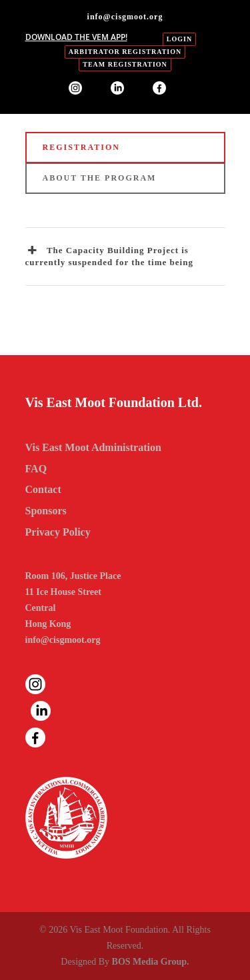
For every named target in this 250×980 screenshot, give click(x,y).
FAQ (36, 469)
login (179, 39)
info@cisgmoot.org (63, 640)
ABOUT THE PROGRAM (100, 178)
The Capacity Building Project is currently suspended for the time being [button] (109, 256)
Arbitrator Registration (125, 52)
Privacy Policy (58, 532)
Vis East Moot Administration (93, 447)
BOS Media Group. (151, 962)
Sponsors (46, 511)
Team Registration (125, 64)
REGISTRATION (81, 147)
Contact (43, 489)
